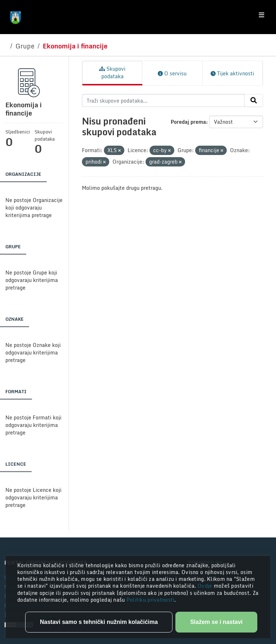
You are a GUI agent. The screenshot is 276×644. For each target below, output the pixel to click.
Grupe (25, 46)
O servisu (172, 73)
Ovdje (206, 586)
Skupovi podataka (112, 72)
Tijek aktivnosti (232, 73)
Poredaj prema (188, 122)
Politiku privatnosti (151, 600)
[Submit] (254, 100)
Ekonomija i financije (75, 46)
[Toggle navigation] (261, 15)
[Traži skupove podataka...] (163, 100)
